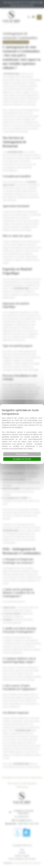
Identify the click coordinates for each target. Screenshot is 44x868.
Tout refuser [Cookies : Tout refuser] (24, 3)
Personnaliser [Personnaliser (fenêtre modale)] (22, 454)
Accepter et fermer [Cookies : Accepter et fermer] (22, 459)
